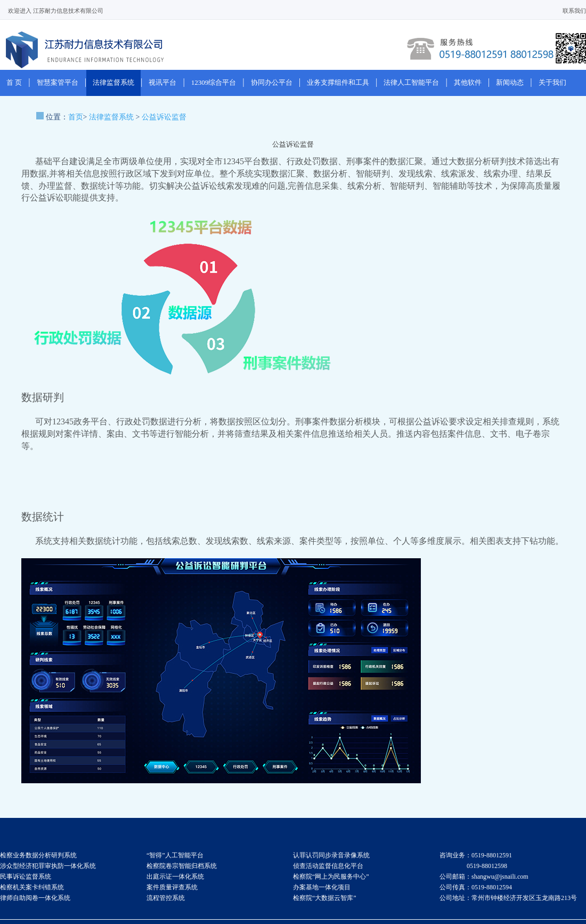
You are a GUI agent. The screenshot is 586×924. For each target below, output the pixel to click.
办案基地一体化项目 (322, 887)
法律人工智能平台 (411, 82)
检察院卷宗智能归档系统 (182, 866)
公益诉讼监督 (164, 117)
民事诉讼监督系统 (26, 877)
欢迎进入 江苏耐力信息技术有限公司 (56, 11)
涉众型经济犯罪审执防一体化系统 (48, 866)
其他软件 (468, 82)
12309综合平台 (214, 82)
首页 (76, 117)
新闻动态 (510, 82)
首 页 (14, 82)
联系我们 (574, 11)
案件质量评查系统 (172, 887)
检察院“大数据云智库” (325, 898)
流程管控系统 (166, 898)
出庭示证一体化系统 (175, 877)
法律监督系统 (113, 82)
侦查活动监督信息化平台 (328, 866)
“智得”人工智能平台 (175, 855)
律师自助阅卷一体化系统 (35, 898)
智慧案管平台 (58, 82)
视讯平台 (162, 82)
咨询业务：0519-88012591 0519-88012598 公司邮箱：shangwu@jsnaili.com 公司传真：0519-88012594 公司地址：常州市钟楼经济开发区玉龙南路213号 (508, 877)
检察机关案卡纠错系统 (32, 887)
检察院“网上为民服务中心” (331, 877)
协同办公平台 (272, 82)
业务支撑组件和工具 (338, 82)
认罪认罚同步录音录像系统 (331, 855)
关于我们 (552, 82)
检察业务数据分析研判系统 (38, 855)
